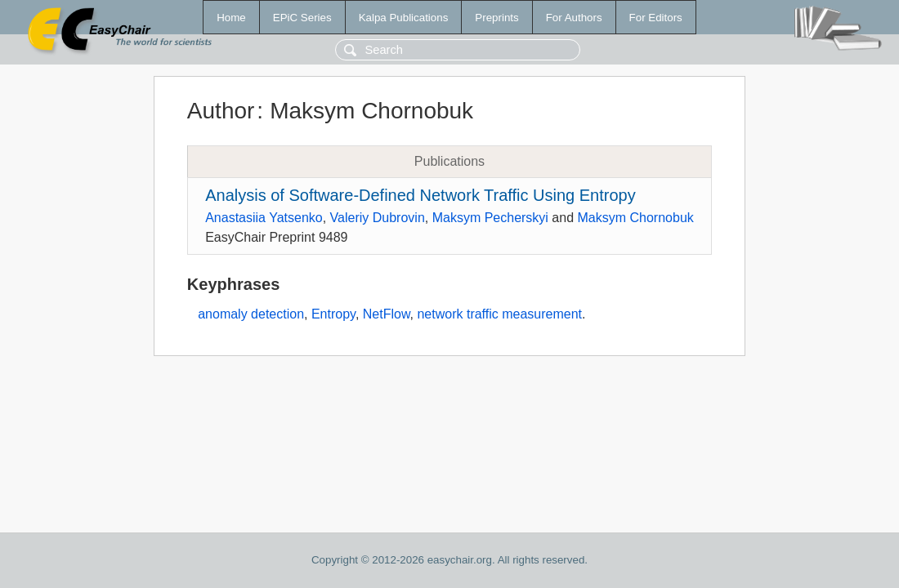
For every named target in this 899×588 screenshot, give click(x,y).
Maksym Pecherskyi (490, 218)
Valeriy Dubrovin (378, 218)
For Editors (656, 18)
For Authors (574, 18)
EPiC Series (302, 18)
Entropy (333, 314)
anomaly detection (251, 314)
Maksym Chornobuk (636, 218)
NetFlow (387, 314)
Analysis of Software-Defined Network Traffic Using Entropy (420, 195)
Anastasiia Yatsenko (264, 218)
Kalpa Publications (404, 18)
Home (231, 18)
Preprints (496, 18)
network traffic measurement (499, 314)
